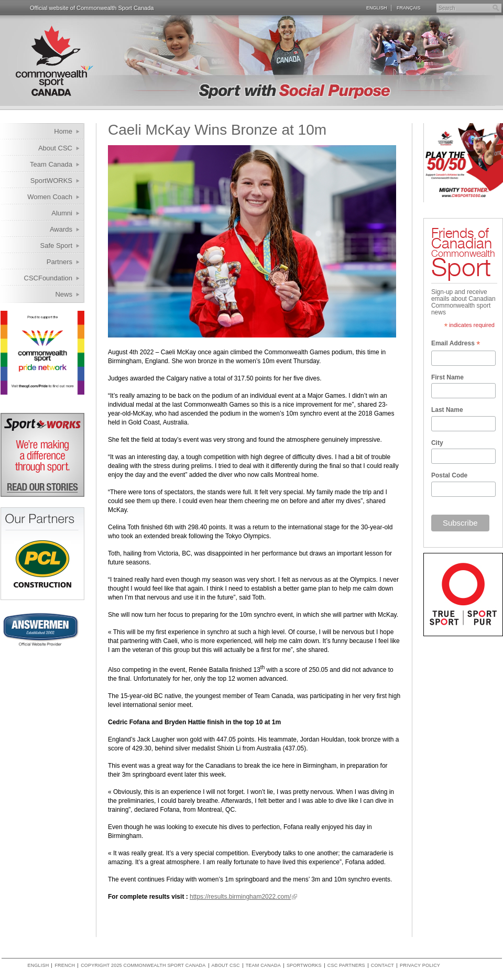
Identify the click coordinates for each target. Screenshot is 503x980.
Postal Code (449, 475)
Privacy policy (420, 966)
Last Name (447, 410)
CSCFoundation (48, 278)
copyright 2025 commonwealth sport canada (143, 966)
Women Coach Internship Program (43, 198)
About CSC (55, 148)
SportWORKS (51, 181)
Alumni (62, 213)
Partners (59, 262)
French (65, 966)
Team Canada (51, 164)
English (377, 8)
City (437, 443)
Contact (382, 966)
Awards (61, 229)
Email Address (456, 344)
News (64, 294)
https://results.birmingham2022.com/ (240, 897)
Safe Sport (56, 246)
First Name (447, 377)
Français (409, 8)
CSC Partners (346, 966)
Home (63, 131)
